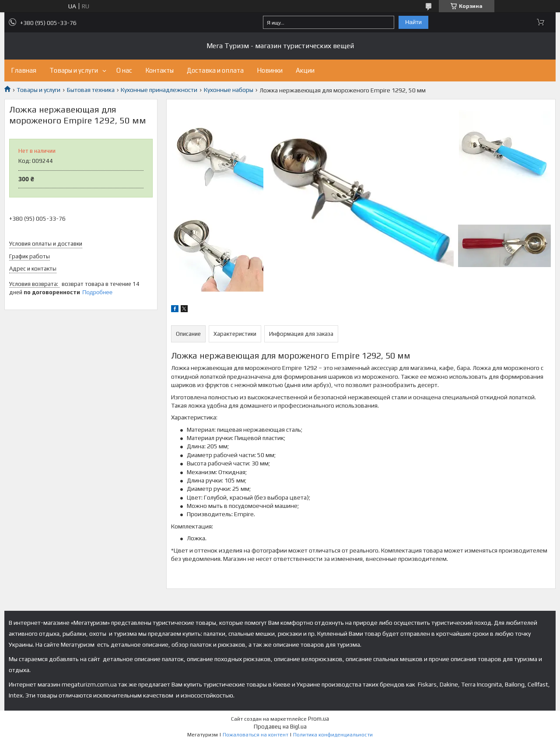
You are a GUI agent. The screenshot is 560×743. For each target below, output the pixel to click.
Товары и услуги (74, 70)
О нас (124, 70)
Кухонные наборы (229, 90)
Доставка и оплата (215, 70)
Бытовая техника (91, 90)
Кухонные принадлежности (159, 90)
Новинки (270, 70)
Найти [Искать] (413, 22)
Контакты (159, 70)
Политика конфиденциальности (333, 735)
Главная (24, 70)
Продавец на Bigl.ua (280, 727)
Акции (305, 70)
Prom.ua (318, 719)
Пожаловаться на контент (255, 735)
